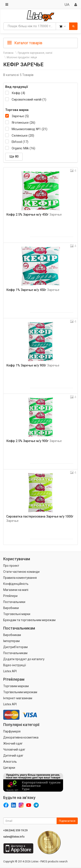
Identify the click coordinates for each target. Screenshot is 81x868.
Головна (8, 53)
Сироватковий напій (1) (29, 99)
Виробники (11, 608)
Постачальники (14, 602)
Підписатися (67, 821)
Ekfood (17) (20, 142)
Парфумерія (12, 731)
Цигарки (9, 768)
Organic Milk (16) (23, 148)
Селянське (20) (23, 136)
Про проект (11, 566)
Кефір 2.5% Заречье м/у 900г (34, 441)
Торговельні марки (17, 614)
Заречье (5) (20, 116)
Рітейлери (10, 596)
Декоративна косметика (21, 737)
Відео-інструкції (15, 665)
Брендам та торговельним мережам (29, 620)
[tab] (40, 43)
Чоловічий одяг (14, 750)
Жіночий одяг (13, 743)
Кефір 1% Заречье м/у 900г (33, 365)
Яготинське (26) (23, 123)
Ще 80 (14, 156)
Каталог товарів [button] (25, 43)
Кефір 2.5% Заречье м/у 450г (34, 215)
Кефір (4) (18, 93)
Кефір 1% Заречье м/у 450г (33, 290)
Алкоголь (10, 762)
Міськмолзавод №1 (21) (29, 129)
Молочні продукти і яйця (22, 57)
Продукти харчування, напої (35, 53)
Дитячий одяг (13, 756)
